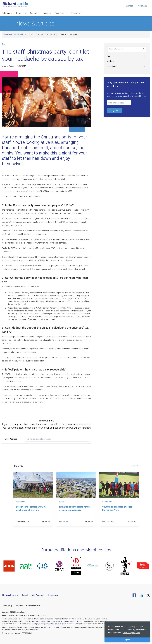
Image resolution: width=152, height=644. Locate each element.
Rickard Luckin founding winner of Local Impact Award (75, 508)
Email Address (11, 439)
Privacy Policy (7, 606)
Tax (32, 34)
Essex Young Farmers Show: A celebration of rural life (31, 508)
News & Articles (21, 34)
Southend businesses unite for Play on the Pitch (117, 508)
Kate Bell (65, 521)
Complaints (19, 606)
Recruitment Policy (33, 606)
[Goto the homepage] (15, 4)
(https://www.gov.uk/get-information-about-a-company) (55, 624)
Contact (129, 6)
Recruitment (53, 595)
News (62, 502)
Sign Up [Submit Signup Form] (115, 111)
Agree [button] (127, 640)
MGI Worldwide (38, 595)
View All (135, 466)
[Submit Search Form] (144, 49)
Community (107, 502)
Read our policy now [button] (131, 633)
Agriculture (21, 502)
